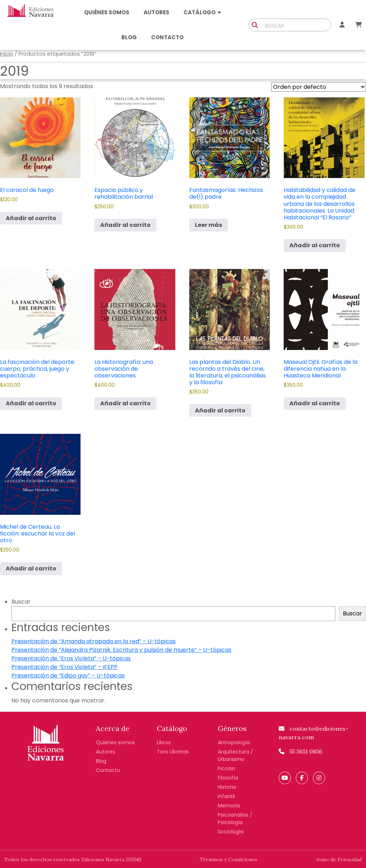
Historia (227, 787)
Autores (156, 12)
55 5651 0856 (300, 751)
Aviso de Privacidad (339, 859)
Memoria (229, 806)
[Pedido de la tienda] (319, 87)
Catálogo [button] (202, 12)
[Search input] (296, 25)
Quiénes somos (107, 12)
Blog (129, 37)
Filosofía (228, 778)
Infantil (226, 796)
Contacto (167, 37)
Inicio (7, 54)
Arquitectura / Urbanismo (235, 755)
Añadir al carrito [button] (31, 218)
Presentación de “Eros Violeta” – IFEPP (65, 667)
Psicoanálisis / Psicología (235, 819)
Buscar (21, 602)
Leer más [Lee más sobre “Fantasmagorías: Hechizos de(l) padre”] (208, 225)
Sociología (231, 832)
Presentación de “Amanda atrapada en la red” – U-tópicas (94, 641)
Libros (164, 742)
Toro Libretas (173, 752)
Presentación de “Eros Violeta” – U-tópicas (71, 658)
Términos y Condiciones (229, 859)
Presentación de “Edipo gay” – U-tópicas (68, 676)
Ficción (226, 768)
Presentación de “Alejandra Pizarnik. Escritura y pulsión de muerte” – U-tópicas (121, 650)
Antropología (234, 742)
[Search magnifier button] (255, 25)
